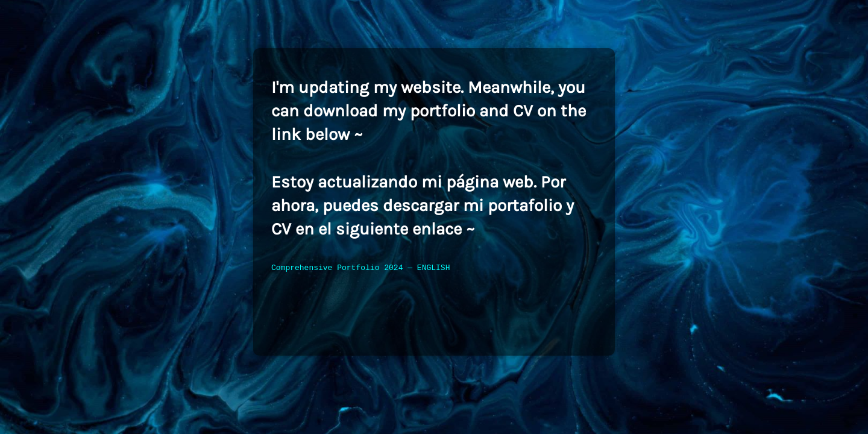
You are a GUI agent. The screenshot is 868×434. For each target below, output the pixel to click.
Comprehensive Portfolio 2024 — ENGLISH (360, 268)
